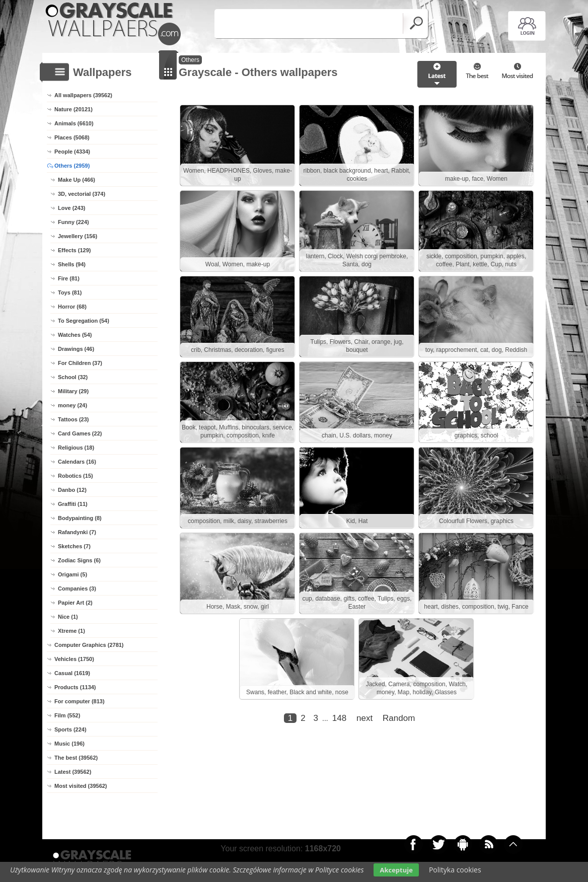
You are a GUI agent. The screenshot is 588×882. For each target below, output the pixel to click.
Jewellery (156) (78, 236)
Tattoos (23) (73, 419)
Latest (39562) (73, 772)
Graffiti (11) (73, 504)
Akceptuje (396, 870)
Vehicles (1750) (74, 659)
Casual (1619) (72, 673)
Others (190, 60)
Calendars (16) (77, 462)
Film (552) (67, 715)
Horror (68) (72, 307)
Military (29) (73, 391)
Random (399, 718)
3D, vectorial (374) (82, 194)
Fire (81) (69, 278)
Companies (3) (77, 589)
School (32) (73, 377)
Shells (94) (72, 264)
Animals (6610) (74, 123)
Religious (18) (76, 448)
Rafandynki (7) (77, 532)
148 (339, 718)
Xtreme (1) (71, 631)
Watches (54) (75, 335)
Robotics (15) (76, 476)
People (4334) (72, 152)
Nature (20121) (73, 109)
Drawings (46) (76, 349)
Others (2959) (72, 166)
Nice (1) (68, 617)
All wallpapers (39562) (83, 95)
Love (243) (71, 208)
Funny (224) (73, 222)
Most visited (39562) (81, 786)
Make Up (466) (77, 180)
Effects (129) (74, 250)
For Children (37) (80, 363)
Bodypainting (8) (80, 518)
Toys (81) (70, 292)
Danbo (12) (72, 490)
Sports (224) (70, 729)
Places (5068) (72, 137)
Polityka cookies (455, 870)
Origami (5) (72, 574)
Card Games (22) (80, 433)
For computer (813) (80, 701)
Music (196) (69, 744)
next (364, 718)
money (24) (72, 405)
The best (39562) (76, 758)
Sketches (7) (74, 546)
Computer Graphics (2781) (89, 645)
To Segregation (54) (84, 321)
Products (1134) (75, 687)
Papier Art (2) (75, 603)
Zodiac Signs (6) (79, 560)
